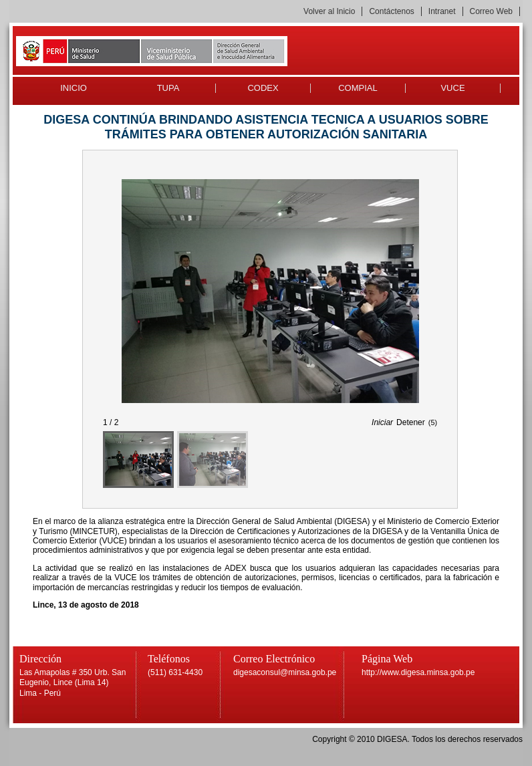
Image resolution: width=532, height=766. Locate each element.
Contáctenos (391, 11)
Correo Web (491, 11)
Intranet (442, 11)
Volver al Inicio (329, 11)
